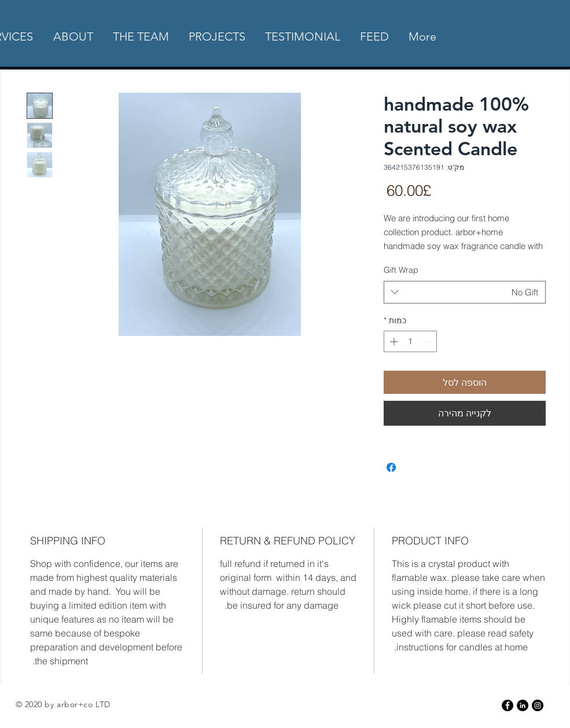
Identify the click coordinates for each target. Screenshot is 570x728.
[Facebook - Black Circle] (508, 705)
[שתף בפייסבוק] (391, 467)
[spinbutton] (410, 341)
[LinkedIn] (523, 705)
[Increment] (393, 341)
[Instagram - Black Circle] (538, 705)
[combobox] (465, 292)
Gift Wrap (401, 270)
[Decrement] (428, 341)
